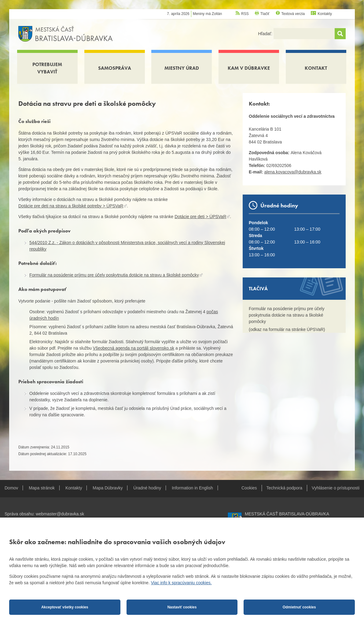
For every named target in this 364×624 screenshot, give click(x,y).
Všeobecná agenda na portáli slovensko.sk (134, 348)
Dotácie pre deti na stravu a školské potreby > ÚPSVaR (71, 206)
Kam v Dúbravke (249, 68)
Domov (11, 488)
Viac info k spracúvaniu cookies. (181, 583)
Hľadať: (266, 34)
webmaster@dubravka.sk (60, 514)
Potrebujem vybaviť (47, 68)
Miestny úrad (182, 68)
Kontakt (316, 68)
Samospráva (115, 68)
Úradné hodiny (147, 488)
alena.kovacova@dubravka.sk (293, 172)
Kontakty (325, 14)
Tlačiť (265, 14)
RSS (245, 14)
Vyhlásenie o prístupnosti (336, 488)
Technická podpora (285, 488)
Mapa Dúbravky (108, 488)
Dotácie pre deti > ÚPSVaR (200, 217)
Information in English (192, 488)
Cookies (249, 488)
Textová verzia (293, 14)
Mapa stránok (42, 488)
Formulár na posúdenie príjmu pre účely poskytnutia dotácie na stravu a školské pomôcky (114, 275)
